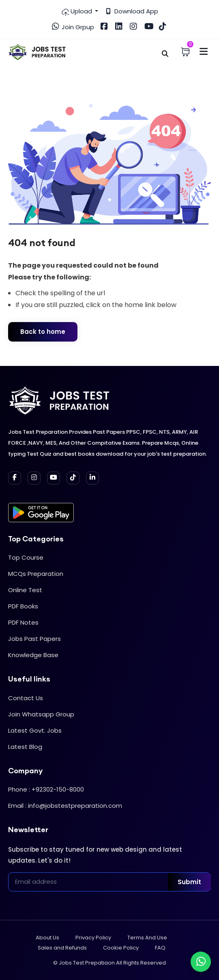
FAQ (160, 948)
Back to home (43, 332)
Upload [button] (77, 11)
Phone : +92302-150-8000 (46, 789)
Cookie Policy (121, 948)
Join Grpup (73, 27)
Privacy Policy (93, 938)
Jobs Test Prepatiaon (87, 963)
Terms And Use (147, 938)
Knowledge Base (33, 655)
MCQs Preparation (36, 574)
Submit (189, 882)
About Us (47, 938)
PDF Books (23, 606)
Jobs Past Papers (34, 639)
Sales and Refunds (62, 948)
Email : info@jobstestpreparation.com (65, 806)
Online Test (25, 590)
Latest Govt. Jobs (35, 730)
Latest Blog (25, 747)
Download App (132, 11)
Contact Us (26, 698)
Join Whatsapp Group (41, 714)
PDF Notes (23, 622)
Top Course (26, 557)
